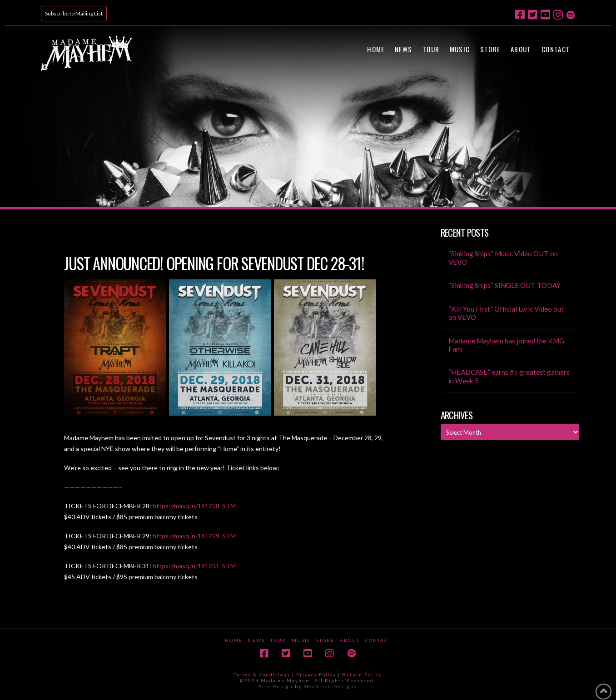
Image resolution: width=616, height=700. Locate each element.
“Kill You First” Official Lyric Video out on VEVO (506, 313)
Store (325, 640)
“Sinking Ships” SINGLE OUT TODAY (504, 285)
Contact (378, 640)
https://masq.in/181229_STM (194, 536)
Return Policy (362, 675)
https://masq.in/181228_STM (194, 506)
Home (234, 640)
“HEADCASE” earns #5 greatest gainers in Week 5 (509, 376)
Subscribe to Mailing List (74, 13)
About (350, 640)
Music (301, 640)
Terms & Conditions (262, 675)
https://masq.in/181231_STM (194, 566)
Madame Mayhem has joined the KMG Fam (506, 345)
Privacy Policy (316, 675)
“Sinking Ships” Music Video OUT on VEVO (503, 258)
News (256, 640)
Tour (278, 640)
